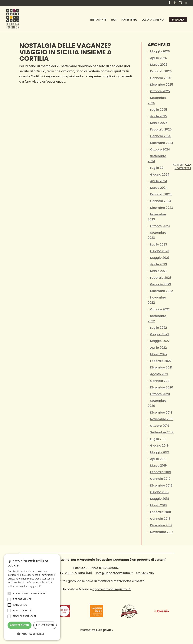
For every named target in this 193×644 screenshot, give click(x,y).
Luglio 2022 (159, 328)
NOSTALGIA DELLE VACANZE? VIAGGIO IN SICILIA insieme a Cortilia (65, 52)
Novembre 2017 (162, 532)
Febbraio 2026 (161, 71)
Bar (114, 20)
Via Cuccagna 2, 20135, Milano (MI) (66, 573)
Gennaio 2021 (160, 381)
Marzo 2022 (159, 354)
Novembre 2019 (162, 419)
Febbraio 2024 (161, 194)
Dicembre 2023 (162, 208)
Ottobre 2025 (160, 91)
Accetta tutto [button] (19, 625)
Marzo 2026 (159, 65)
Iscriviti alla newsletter (182, 166)
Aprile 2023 (159, 264)
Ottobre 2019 (160, 426)
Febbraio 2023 (161, 278)
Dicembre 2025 (162, 85)
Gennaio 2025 (161, 136)
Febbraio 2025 (161, 129)
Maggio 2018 (160, 499)
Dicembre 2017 (161, 525)
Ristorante (98, 20)
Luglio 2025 (159, 110)
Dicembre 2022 (162, 291)
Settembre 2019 (162, 432)
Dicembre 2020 (162, 387)
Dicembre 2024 (162, 143)
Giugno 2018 (159, 492)
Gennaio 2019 (160, 479)
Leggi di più (35, 586)
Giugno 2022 (160, 334)
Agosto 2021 (159, 374)
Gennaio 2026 (161, 78)
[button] (32, 634)
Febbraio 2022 (161, 361)
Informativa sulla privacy (96, 630)
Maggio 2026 (160, 51)
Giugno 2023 (160, 251)
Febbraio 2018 (161, 512)
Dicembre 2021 (161, 367)
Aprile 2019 (158, 459)
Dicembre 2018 (161, 485)
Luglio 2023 (159, 244)
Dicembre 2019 (161, 413)
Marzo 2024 (159, 188)
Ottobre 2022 (160, 309)
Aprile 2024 (159, 181)
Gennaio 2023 (161, 284)
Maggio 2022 (160, 341)
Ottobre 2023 (160, 226)
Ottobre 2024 (160, 149)
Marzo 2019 (159, 466)
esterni (160, 560)
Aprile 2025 (159, 116)
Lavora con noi (153, 20)
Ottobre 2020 (160, 394)
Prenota (178, 20)
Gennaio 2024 (161, 201)
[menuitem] (186, 4)
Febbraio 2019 (161, 472)
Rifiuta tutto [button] (45, 625)
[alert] (32, 597)
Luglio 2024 (159, 168)
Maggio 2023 (160, 258)
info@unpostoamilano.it (114, 573)
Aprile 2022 (159, 348)
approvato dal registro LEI (112, 589)
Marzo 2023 (159, 271)
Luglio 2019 (158, 439)
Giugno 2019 (159, 446)
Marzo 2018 (159, 505)
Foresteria (129, 20)
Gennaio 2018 (160, 519)
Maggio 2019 (160, 452)
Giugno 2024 (160, 175)
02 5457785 (145, 573)
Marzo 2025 (159, 123)
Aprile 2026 (159, 58)
